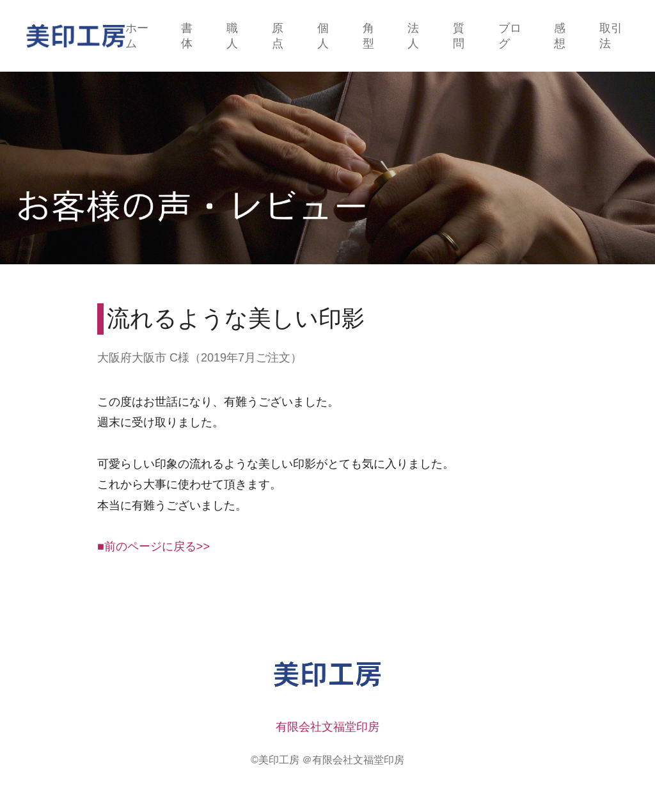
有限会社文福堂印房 (327, 727)
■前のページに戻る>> (154, 546)
